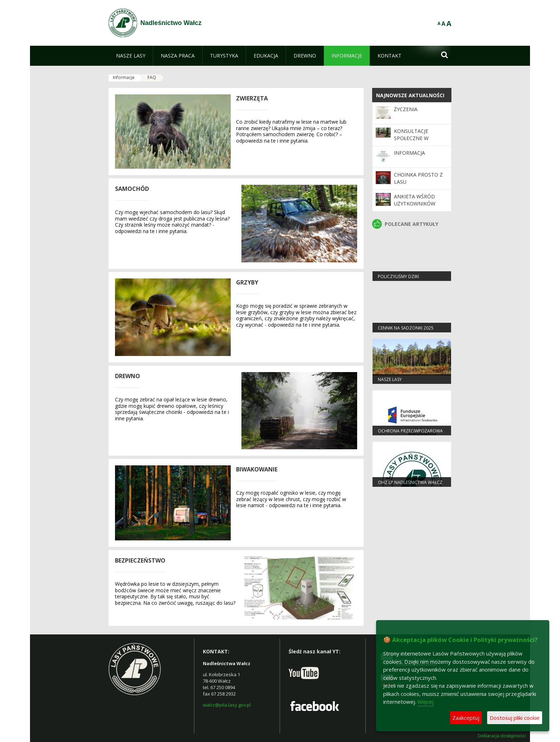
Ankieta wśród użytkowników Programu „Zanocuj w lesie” (417, 207)
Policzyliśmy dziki (398, 276)
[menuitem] (131, 56)
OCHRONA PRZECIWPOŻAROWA (410, 431)
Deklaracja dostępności (502, 736)
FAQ (152, 77)
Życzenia (406, 109)
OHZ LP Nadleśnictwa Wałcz (410, 482)
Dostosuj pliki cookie (515, 718)
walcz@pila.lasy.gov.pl (227, 705)
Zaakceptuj (466, 718)
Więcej (426, 702)
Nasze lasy (390, 379)
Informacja (409, 153)
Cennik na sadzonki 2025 (406, 328)
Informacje (124, 77)
